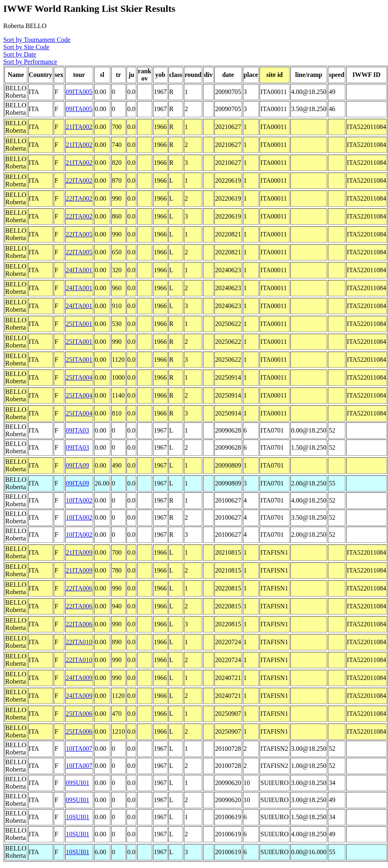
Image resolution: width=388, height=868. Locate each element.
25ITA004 (79, 377)
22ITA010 (79, 642)
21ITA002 (79, 127)
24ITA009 (79, 678)
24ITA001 (79, 270)
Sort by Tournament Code (37, 40)
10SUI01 (78, 817)
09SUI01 (78, 783)
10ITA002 (79, 500)
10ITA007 (79, 749)
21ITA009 (79, 552)
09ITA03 (77, 430)
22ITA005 (79, 234)
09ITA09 (77, 465)
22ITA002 (79, 180)
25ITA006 (79, 714)
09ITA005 (79, 92)
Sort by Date (20, 54)
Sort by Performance (30, 62)
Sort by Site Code (26, 47)
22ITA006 (79, 588)
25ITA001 (79, 324)
